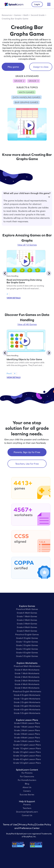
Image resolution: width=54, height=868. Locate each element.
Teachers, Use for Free (27, 464)
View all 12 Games (27, 245)
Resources (7, 15)
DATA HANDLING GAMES (26, 97)
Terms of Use (10, 825)
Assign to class (41, 67)
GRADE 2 (19, 81)
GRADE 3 (34, 81)
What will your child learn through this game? (27, 194)
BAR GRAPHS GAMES (26, 102)
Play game (13, 67)
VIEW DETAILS (14, 298)
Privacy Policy (27, 825)
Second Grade (38, 15)
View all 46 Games (27, 324)
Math (26, 15)
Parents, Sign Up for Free (27, 452)
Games (18, 15)
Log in (37, 4)
